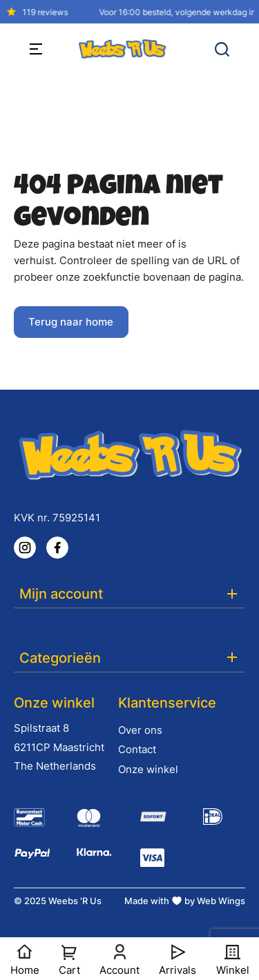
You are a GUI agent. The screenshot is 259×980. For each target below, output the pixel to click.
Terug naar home (71, 322)
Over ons (140, 730)
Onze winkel (148, 769)
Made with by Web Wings (185, 901)
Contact (137, 749)
